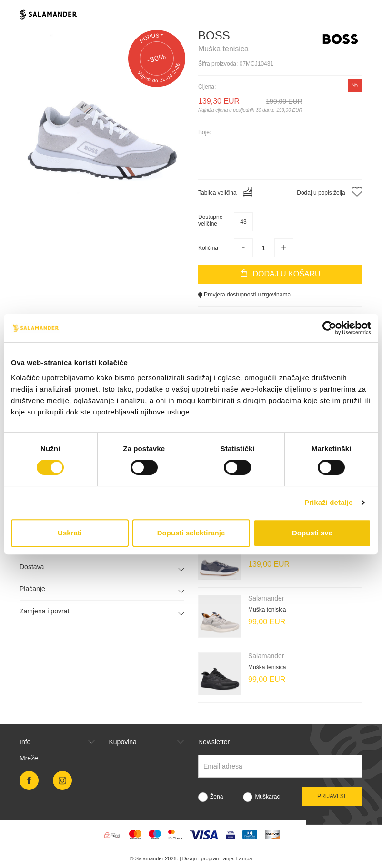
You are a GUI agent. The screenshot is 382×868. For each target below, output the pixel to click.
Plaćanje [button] (102, 589)
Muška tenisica (267, 610)
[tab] (102, 567)
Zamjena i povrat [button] (102, 611)
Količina (208, 248)
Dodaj (280, 273)
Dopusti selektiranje (191, 533)
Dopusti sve (312, 533)
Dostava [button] (102, 567)
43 (243, 222)
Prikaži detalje (329, 502)
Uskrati (70, 533)
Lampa (244, 858)
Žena (216, 797)
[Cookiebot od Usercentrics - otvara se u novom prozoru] (329, 328)
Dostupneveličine (210, 220)
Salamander (266, 598)
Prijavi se (332, 796)
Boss (214, 35)
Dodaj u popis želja (330, 192)
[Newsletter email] (280, 766)
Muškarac (267, 797)
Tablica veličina (225, 192)
